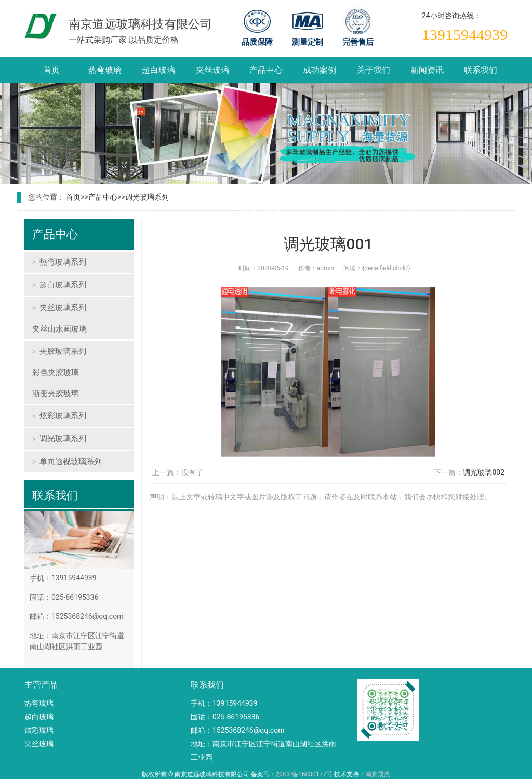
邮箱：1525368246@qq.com (237, 730)
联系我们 (481, 70)
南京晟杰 (378, 774)
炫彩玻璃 (39, 730)
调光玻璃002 (484, 472)
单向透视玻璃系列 (71, 461)
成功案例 (320, 70)
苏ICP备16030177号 (304, 774)
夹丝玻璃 (212, 70)
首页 (51, 70)
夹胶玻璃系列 (63, 351)
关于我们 (374, 70)
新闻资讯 (427, 70)
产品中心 (266, 70)
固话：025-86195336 (225, 717)
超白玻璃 (158, 70)
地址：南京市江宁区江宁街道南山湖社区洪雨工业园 (263, 750)
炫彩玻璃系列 (63, 416)
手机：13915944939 (224, 703)
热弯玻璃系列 (63, 262)
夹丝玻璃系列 (63, 308)
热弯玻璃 (105, 70)
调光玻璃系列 (147, 197)
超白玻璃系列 (63, 285)
